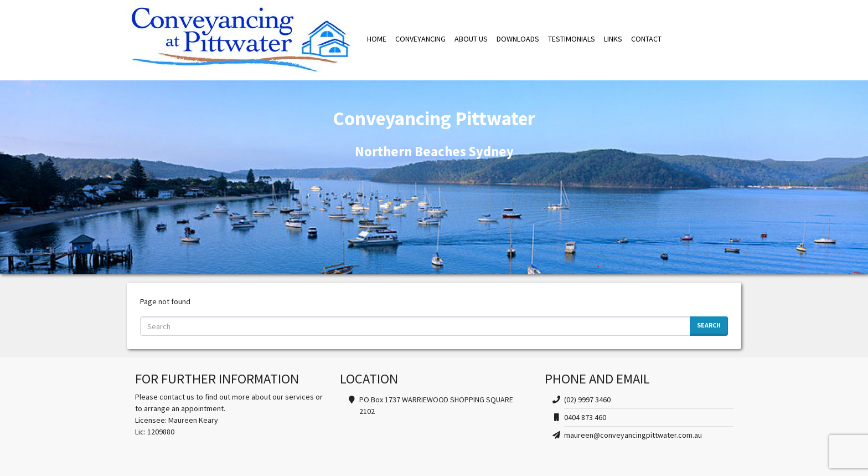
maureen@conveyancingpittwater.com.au (633, 435)
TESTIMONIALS (572, 39)
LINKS (613, 39)
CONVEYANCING (420, 39)
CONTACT (646, 39)
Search (709, 325)
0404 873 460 (585, 417)
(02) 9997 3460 (587, 400)
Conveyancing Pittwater (240, 39)
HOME (377, 39)
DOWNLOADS (518, 39)
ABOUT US (471, 39)
